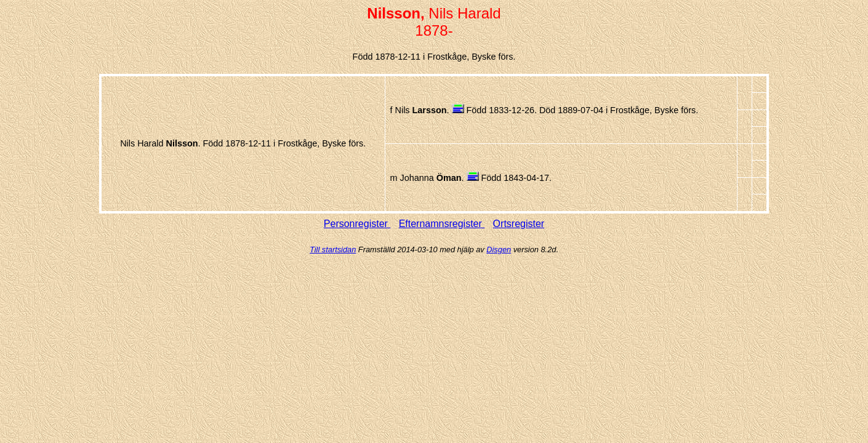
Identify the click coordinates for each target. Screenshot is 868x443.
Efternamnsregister (442, 224)
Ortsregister (519, 224)
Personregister (357, 224)
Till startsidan (333, 249)
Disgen (499, 249)
